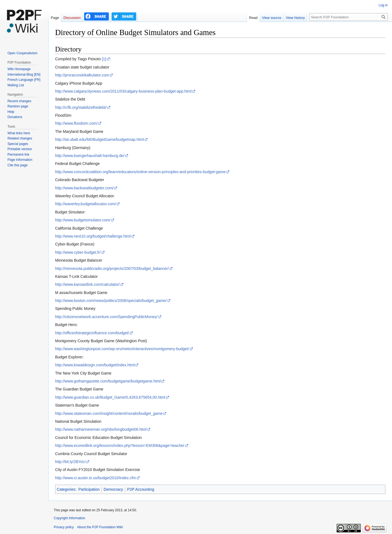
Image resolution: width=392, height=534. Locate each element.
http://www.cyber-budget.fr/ (78, 252)
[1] (104, 59)
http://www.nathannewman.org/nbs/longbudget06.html (101, 429)
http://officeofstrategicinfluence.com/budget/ (92, 333)
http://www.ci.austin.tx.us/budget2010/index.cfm (96, 478)
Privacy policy (64, 527)
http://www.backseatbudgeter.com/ (84, 188)
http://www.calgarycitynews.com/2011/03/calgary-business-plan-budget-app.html (123, 91)
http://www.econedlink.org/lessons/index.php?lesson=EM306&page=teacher (120, 446)
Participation (89, 489)
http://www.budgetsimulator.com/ (83, 220)
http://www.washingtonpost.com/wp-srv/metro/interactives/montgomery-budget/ (122, 349)
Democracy (113, 489)
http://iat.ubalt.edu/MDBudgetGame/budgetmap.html (100, 139)
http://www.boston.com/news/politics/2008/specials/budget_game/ (111, 301)
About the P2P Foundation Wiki (100, 527)
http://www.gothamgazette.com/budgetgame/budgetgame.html (108, 381)
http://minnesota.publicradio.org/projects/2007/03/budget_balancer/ (112, 269)
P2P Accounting (141, 489)
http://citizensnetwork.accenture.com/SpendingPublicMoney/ (106, 317)
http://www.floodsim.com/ (76, 123)
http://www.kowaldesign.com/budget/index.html (95, 365)
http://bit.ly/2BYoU (70, 462)
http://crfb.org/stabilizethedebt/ (81, 107)
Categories (66, 489)
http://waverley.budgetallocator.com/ (86, 204)
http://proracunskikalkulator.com (82, 75)
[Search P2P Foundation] (348, 17)
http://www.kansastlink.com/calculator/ (87, 284)
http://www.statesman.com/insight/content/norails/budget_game (109, 413)
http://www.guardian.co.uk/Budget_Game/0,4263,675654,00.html (110, 397)
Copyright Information (69, 518)
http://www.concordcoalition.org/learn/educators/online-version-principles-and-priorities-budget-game (140, 172)
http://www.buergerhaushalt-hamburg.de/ (90, 156)
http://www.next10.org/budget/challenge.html (93, 236)
